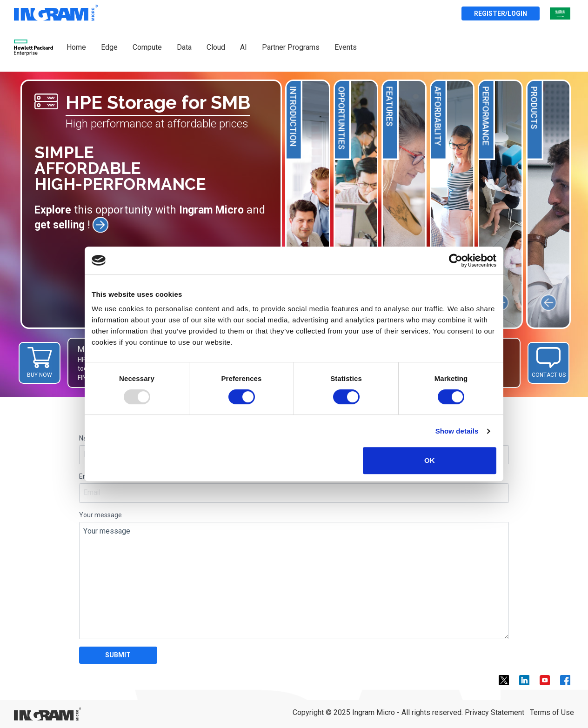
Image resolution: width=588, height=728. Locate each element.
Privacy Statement (494, 712)
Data (184, 47)
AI (244, 47)
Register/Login (501, 13)
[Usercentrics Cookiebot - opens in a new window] (456, 260)
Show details (457, 431)
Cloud (216, 47)
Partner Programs (291, 47)
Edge (109, 47)
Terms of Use (552, 712)
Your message (100, 515)
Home (76, 47)
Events (346, 47)
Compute (147, 47)
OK (430, 460)
